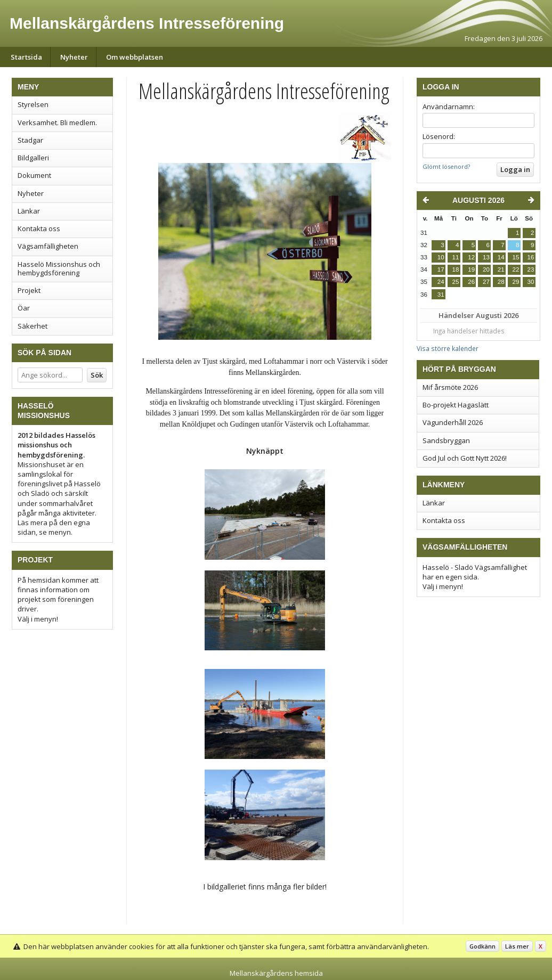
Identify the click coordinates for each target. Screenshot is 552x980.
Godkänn (482, 946)
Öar (24, 308)
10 (441, 257)
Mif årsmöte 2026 (450, 387)
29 (516, 282)
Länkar (29, 211)
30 (531, 282)
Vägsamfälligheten (48, 246)
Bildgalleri (33, 158)
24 (441, 282)
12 (471, 257)
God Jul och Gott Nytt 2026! (465, 458)
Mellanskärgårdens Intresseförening (147, 23)
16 (531, 257)
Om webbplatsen (135, 57)
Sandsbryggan (446, 440)
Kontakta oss (39, 228)
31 (441, 295)
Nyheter (74, 57)
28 (501, 282)
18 (456, 269)
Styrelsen (33, 104)
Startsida (26, 57)
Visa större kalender (448, 348)
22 (516, 269)
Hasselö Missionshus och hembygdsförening (59, 268)
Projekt (29, 290)
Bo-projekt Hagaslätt (456, 405)
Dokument (34, 175)
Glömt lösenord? (446, 166)
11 (456, 257)
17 (441, 269)
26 (471, 282)
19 (471, 269)
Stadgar (30, 140)
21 (501, 269)
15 (516, 257)
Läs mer (517, 946)
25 (456, 282)
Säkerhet (33, 326)
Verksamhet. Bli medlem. (57, 123)
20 (486, 269)
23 (531, 269)
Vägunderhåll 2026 (453, 422)
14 (501, 257)
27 (486, 282)
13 (486, 257)
